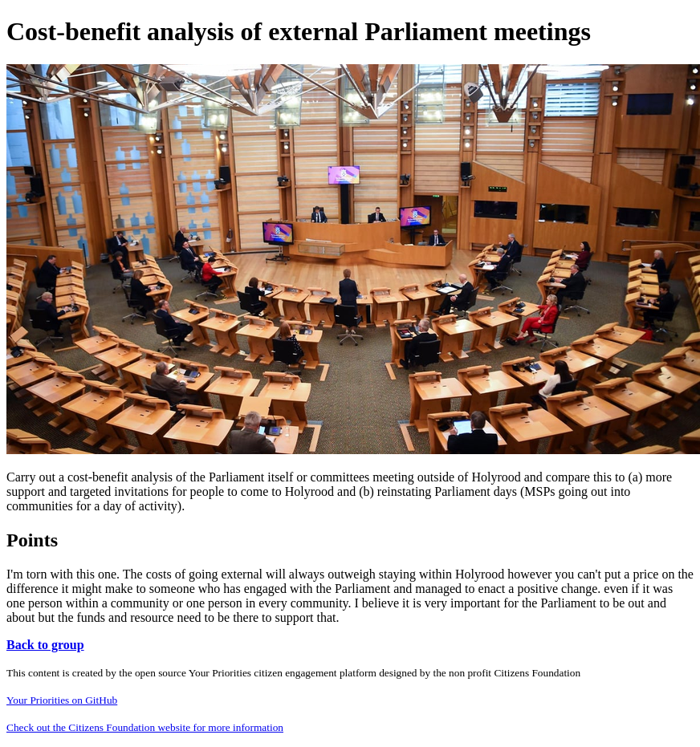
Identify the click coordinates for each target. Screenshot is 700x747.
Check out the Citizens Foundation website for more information (145, 727)
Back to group (45, 645)
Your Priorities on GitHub (62, 700)
